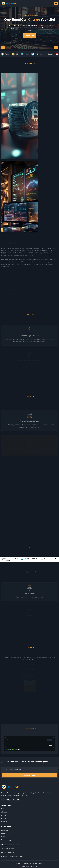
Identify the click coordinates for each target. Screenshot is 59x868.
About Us (4, 812)
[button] (56, 3)
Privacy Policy (25, 866)
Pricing (4, 818)
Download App (6, 840)
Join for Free (30, 36)
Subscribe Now (30, 775)
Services (4, 815)
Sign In (3, 837)
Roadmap (5, 830)
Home (3, 809)
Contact (4, 822)
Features (4, 833)
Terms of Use (35, 866)
